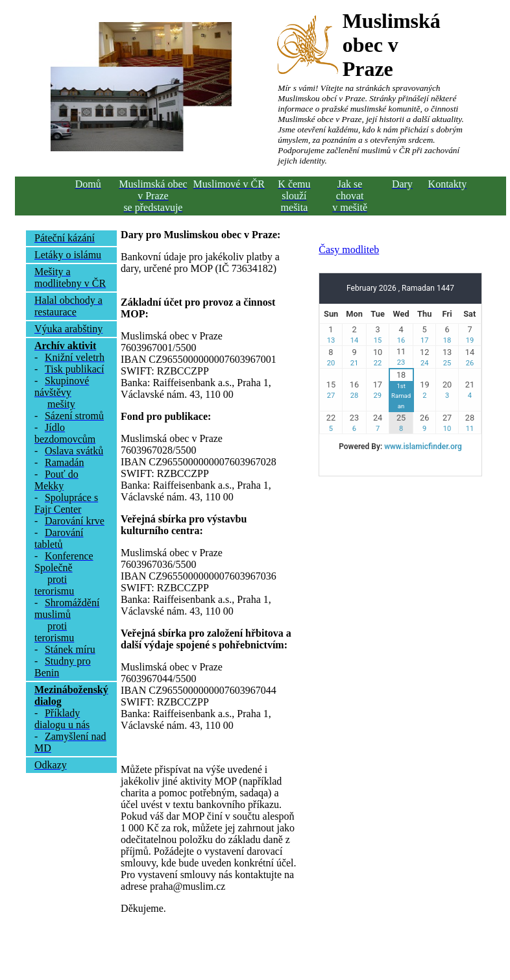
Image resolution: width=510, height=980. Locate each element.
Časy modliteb (349, 250)
